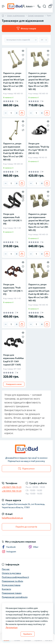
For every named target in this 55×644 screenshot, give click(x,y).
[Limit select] (44, 40)
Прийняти (28, 634)
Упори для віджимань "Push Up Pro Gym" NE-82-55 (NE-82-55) (39, 148)
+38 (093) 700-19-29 (12, 491)
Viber (33, 547)
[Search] (44, 6)
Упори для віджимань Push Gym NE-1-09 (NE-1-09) (13, 219)
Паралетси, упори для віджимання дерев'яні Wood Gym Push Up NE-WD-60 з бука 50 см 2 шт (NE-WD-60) (14, 152)
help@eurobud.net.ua (12, 518)
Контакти (6, 589)
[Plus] (17, 113)
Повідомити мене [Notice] (14, 384)
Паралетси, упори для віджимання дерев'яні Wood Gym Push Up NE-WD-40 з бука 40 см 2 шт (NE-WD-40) (39, 292)
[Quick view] (23, 51)
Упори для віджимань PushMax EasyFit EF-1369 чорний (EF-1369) (13, 360)
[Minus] (6, 113)
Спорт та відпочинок (16, 16)
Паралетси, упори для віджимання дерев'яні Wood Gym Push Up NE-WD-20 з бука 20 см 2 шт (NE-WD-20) (39, 222)
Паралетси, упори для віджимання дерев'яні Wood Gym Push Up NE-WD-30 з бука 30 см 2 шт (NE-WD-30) (39, 81)
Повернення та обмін (12, 581)
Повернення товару (12, 593)
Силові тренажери (36, 16)
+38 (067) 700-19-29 (12, 487)
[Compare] (23, 59)
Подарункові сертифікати (15, 597)
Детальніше (12, 627)
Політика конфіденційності (15, 577)
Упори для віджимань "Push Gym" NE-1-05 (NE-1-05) (13, 289)
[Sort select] (21, 40)
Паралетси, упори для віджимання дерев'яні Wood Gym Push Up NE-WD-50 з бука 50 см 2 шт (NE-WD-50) (14, 81)
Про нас (6, 569)
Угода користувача (11, 585)
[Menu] (3, 6)
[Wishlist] (23, 55)
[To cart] (22, 113)
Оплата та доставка (11, 573)
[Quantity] (11, 113)
